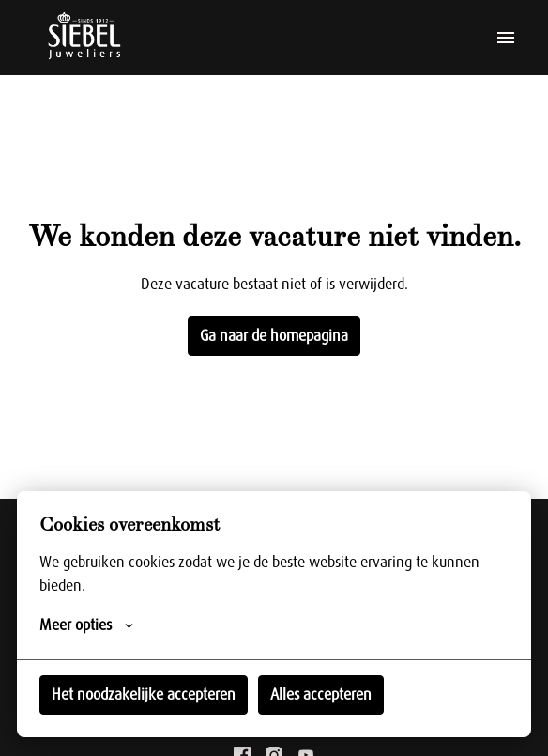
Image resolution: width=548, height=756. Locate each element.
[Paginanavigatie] (506, 38)
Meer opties (86, 625)
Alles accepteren (321, 695)
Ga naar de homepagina (274, 336)
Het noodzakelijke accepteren (144, 695)
